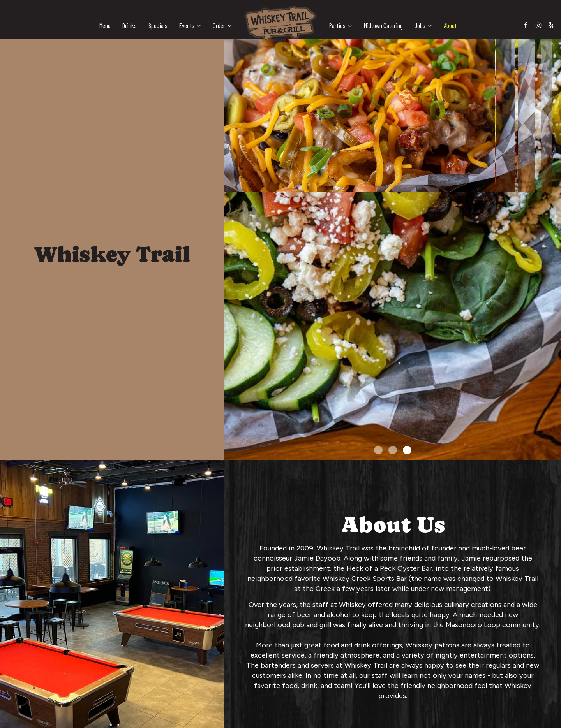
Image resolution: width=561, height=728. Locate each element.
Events (190, 25)
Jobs (423, 25)
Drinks (130, 25)
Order (222, 25)
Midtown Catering (383, 25)
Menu (105, 25)
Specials (158, 25)
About (450, 25)
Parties (341, 25)
